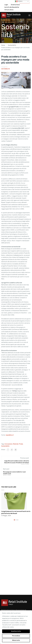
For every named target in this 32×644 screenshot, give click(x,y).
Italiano (19, 1)
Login (6, 5)
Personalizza (16, 636)
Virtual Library (9, 10)
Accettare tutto (16, 631)
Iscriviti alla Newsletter (12, 7)
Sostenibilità (6, 69)
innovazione (8, 444)
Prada (21, 444)
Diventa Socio (15, 5)
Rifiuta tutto (16, 640)
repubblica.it (10, 435)
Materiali (16, 444)
